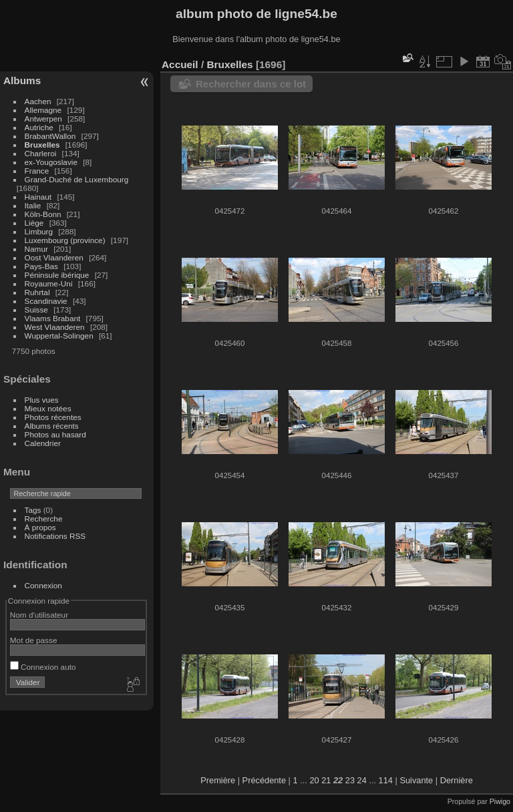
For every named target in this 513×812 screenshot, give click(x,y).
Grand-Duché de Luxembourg (77, 179)
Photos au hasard (55, 434)
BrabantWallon (50, 136)
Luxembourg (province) (65, 240)
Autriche (39, 127)
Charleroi (41, 153)
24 (362, 780)
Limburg (39, 231)
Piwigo (500, 801)
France (37, 171)
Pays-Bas (41, 266)
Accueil (180, 64)
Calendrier (43, 443)
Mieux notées (48, 408)
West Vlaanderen (55, 327)
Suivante (416, 780)
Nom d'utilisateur (39, 615)
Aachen (38, 101)
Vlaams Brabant (53, 318)
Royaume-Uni (49, 283)
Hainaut (38, 197)
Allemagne (43, 110)
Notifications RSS (55, 536)
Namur (36, 249)
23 (350, 780)
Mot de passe (34, 640)
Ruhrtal (37, 292)
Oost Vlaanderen (54, 257)
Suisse (36, 310)
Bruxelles (42, 145)
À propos (40, 527)
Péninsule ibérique (57, 275)
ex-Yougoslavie (51, 162)
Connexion (43, 585)
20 (314, 780)
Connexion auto (43, 667)
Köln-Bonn (43, 214)
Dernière (457, 780)
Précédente (264, 780)
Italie (33, 205)
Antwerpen (43, 119)
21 (326, 780)
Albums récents (52, 426)
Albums (22, 80)
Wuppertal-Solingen (59, 336)
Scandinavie (46, 301)
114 (386, 780)
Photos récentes (53, 417)
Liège (34, 223)
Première (218, 780)
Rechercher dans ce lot (251, 84)
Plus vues (42, 400)
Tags (33, 510)
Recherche (44, 519)
